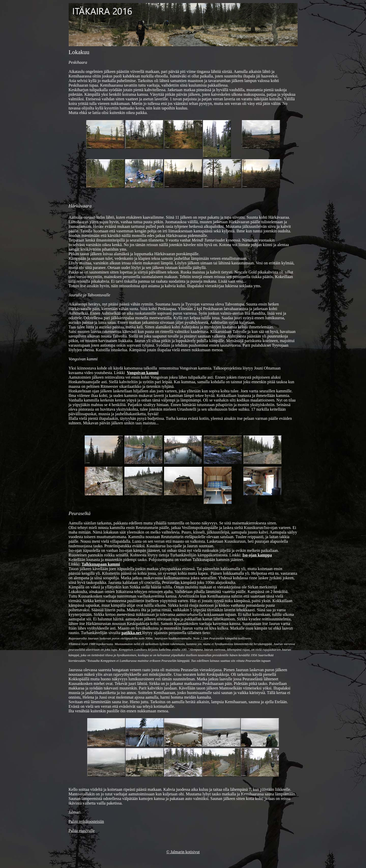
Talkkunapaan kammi (101, 564)
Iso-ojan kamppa (257, 555)
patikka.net (132, 633)
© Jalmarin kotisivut (183, 852)
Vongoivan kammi (143, 373)
